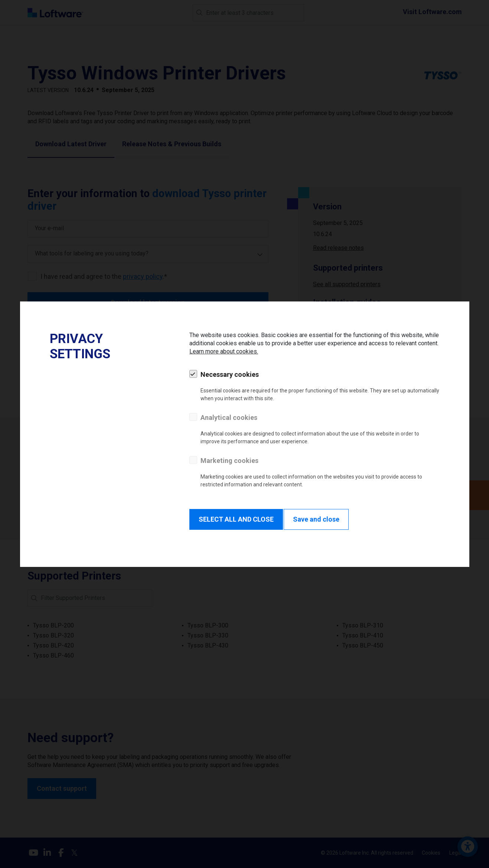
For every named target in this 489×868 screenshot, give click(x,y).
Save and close (316, 519)
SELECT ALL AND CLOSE (236, 519)
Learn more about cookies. (224, 351)
